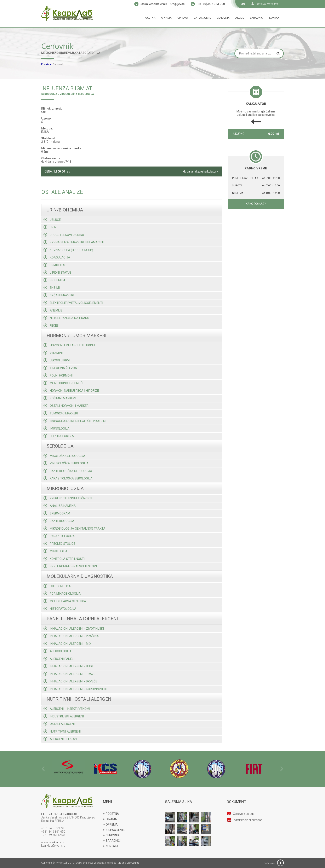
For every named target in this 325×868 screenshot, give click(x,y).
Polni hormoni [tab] (58, 375)
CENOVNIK (111, 835)
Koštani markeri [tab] (60, 398)
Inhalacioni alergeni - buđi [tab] (68, 666)
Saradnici (257, 18)
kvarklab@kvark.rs (53, 846)
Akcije (240, 18)
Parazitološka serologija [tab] (68, 478)
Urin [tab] (50, 227)
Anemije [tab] (53, 310)
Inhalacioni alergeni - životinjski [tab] (74, 628)
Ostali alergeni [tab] (59, 724)
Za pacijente (202, 18)
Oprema (183, 18)
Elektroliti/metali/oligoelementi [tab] (73, 303)
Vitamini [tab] (53, 353)
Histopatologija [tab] (60, 609)
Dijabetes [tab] (54, 265)
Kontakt (275, 18)
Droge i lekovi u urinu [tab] (64, 235)
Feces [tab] (51, 325)
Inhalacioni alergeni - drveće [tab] (70, 681)
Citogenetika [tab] (57, 586)
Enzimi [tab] (52, 288)
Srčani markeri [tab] (59, 295)
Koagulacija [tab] (57, 257)
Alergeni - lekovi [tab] (60, 739)
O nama (166, 18)
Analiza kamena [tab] (60, 506)
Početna (150, 18)
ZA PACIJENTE (114, 830)
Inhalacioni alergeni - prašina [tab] (71, 636)
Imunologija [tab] (56, 428)
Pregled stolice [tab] (59, 544)
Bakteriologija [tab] (59, 521)
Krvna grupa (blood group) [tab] (68, 250)
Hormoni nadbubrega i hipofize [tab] (71, 391)
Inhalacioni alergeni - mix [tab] (67, 644)
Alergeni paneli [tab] (59, 659)
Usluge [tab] (52, 220)
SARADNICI (112, 841)
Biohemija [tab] (54, 280)
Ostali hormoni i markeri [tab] (66, 406)
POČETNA (111, 814)
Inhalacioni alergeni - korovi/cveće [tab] (76, 689)
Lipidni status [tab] (58, 272)
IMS (119, 863)
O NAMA (110, 819)
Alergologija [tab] (58, 651)
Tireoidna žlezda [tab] (60, 368)
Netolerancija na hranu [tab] (66, 318)
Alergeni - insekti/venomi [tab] (67, 709)
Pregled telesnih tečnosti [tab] (68, 498)
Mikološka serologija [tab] (64, 456)
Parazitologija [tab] (59, 536)
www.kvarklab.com (54, 842)
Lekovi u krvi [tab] (57, 360)
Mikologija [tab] (55, 551)
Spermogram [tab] (57, 513)
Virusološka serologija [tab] (66, 463)
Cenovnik (223, 18)
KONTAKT (111, 846)
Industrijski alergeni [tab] (64, 716)
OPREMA (110, 825)
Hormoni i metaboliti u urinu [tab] (69, 345)
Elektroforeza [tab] (59, 436)
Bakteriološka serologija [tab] (68, 471)
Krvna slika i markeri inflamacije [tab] (74, 242)
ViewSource (133, 863)
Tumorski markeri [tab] (61, 413)
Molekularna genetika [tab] (65, 601)
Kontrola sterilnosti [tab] (64, 559)
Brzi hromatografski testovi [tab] (70, 566)
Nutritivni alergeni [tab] (62, 731)
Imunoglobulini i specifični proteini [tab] (75, 421)
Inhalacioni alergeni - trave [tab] (69, 674)
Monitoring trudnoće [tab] (64, 383)
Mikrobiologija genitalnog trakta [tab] (74, 528)
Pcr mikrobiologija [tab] (62, 593)
